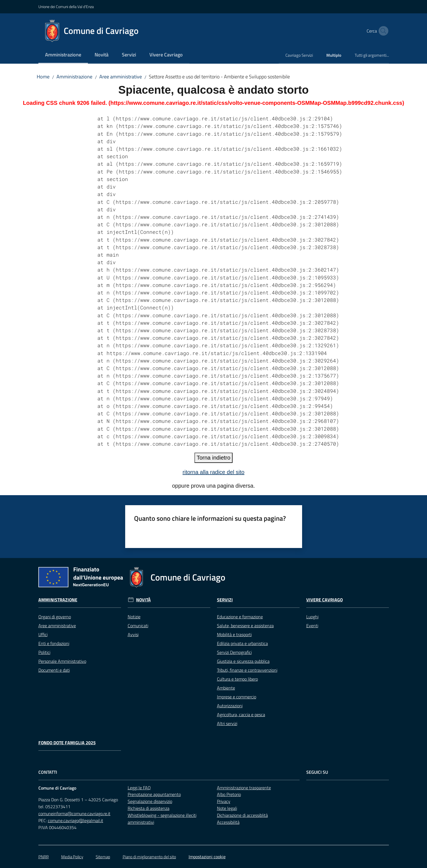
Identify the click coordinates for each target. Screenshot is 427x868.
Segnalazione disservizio (150, 801)
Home (43, 77)
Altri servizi (227, 723)
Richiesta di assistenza (149, 808)
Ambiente (226, 688)
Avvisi (133, 634)
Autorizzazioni (230, 706)
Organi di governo (55, 617)
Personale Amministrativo (62, 661)
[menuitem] (63, 55)
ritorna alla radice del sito (213, 472)
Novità (143, 600)
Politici (44, 652)
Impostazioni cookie (207, 857)
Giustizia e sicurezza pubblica (243, 661)
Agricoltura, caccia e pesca (241, 715)
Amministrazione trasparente (244, 788)
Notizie (134, 617)
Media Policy (72, 857)
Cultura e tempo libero (237, 679)
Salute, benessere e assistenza (245, 626)
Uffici (43, 634)
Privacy (224, 801)
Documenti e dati (54, 670)
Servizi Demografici (234, 652)
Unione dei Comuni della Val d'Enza (66, 7)
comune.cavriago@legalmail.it (76, 820)
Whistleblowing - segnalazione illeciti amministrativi (162, 819)
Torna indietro (213, 458)
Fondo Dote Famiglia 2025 (67, 743)
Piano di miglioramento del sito (149, 857)
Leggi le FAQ (139, 788)
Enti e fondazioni (54, 643)
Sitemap (103, 857)
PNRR (44, 857)
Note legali (227, 808)
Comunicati (138, 626)
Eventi (312, 626)
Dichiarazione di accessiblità (242, 815)
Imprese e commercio (237, 697)
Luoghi (312, 617)
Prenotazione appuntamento (154, 794)
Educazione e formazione (240, 617)
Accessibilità (228, 822)
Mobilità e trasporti (234, 634)
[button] (382, 31)
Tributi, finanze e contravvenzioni (247, 670)
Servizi (225, 600)
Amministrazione (74, 77)
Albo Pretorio (229, 794)
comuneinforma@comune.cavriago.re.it (74, 814)
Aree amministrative (121, 77)
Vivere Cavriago (324, 600)
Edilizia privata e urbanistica (242, 643)
